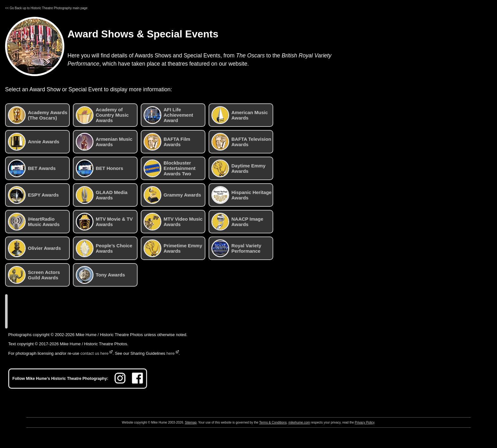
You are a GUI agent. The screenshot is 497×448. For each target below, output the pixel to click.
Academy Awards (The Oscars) (38, 115)
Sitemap (191, 422)
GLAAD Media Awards (102, 195)
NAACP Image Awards (237, 222)
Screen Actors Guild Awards (34, 275)
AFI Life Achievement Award (168, 115)
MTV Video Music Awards (173, 222)
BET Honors (100, 168)
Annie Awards (34, 142)
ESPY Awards (33, 195)
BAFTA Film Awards (167, 142)
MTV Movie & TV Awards (104, 222)
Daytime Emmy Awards (239, 168)
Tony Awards (100, 275)
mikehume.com (299, 422)
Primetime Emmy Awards (173, 248)
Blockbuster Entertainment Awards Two (170, 168)
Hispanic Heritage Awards (242, 195)
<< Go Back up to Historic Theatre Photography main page (46, 8)
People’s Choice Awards (104, 248)
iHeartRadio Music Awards (34, 222)
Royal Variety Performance (236, 248)
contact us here (95, 353)
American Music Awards (240, 115)
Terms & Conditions (273, 422)
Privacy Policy (365, 422)
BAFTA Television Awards (241, 142)
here (171, 353)
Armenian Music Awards (104, 142)
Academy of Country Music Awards (102, 115)
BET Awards (32, 168)
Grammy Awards (172, 195)
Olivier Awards (34, 248)
